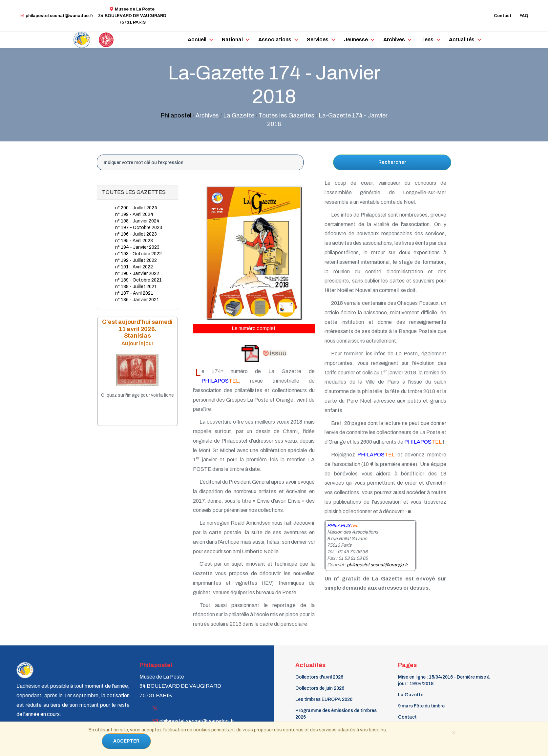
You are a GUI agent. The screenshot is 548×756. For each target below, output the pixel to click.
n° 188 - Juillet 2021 (136, 287)
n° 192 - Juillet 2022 (136, 260)
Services (318, 40)
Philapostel (176, 115)
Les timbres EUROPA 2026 (324, 699)
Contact (503, 16)
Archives (394, 40)
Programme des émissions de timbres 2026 (336, 714)
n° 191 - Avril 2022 (134, 267)
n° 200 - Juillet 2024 (136, 208)
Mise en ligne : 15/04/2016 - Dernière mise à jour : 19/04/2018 (444, 680)
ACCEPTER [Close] (126, 741)
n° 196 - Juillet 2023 (136, 234)
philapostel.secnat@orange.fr (377, 565)
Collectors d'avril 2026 (319, 677)
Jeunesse (356, 40)
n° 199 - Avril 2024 (134, 214)
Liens (427, 40)
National (232, 40)
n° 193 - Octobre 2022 (138, 254)
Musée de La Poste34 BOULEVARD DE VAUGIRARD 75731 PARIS (132, 16)
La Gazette (411, 695)
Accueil (197, 40)
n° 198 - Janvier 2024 (137, 221)
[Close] (453, 732)
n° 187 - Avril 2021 (134, 293)
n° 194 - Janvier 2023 (137, 247)
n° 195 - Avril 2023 (134, 241)
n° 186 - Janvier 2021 (137, 300)
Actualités (462, 40)
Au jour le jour (137, 343)
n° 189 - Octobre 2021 (138, 280)
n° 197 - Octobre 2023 (139, 228)
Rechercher (392, 162)
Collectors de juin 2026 (320, 688)
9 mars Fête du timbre (421, 706)
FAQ (524, 16)
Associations (275, 40)
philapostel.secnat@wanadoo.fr (56, 16)
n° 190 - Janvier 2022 (137, 273)
